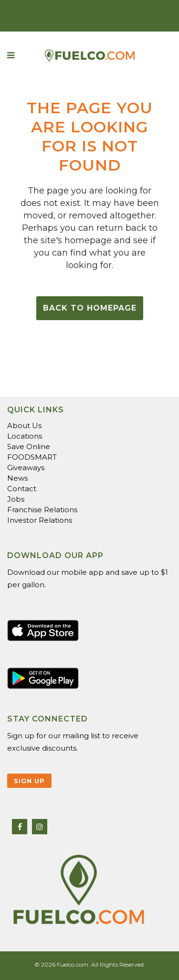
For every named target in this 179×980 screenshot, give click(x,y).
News (17, 478)
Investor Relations (40, 520)
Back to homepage (90, 308)
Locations (25, 436)
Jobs (16, 499)
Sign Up (29, 781)
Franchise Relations (42, 510)
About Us (24, 425)
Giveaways (26, 468)
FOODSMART (32, 457)
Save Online (29, 447)
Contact (22, 489)
